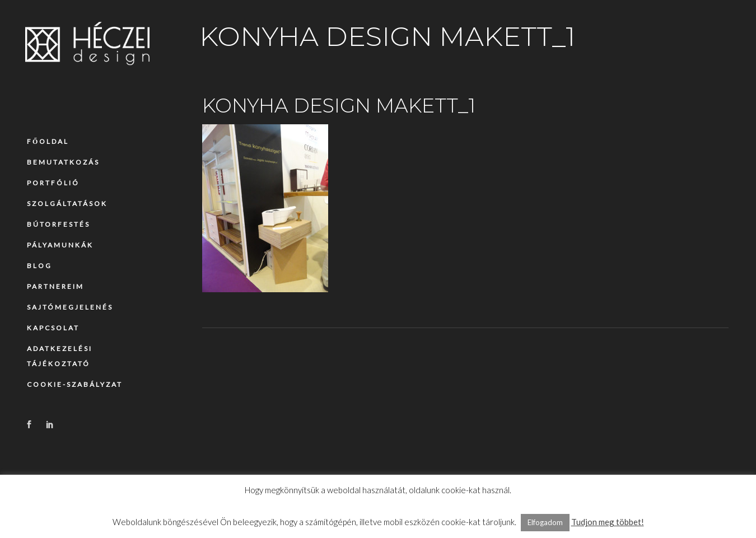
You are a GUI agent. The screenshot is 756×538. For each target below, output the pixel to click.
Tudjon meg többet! (608, 522)
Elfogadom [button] (545, 522)
